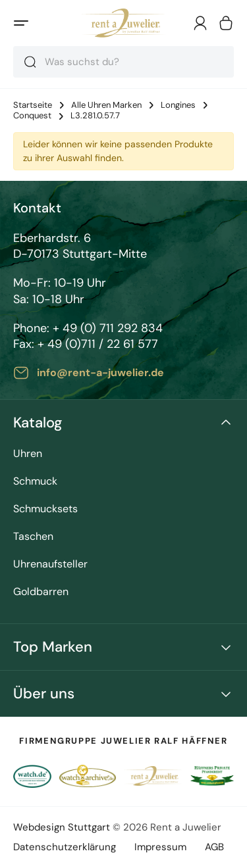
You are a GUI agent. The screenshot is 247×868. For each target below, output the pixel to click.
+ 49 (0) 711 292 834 (108, 328)
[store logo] (123, 23)
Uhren (28, 454)
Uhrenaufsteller (50, 565)
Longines (178, 105)
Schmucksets (45, 509)
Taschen (33, 537)
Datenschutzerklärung (65, 847)
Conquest (32, 116)
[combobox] (123, 62)
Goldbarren (41, 592)
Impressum (160, 847)
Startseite (33, 105)
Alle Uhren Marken (106, 105)
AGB (214, 847)
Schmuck (35, 482)
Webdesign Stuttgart (62, 827)
